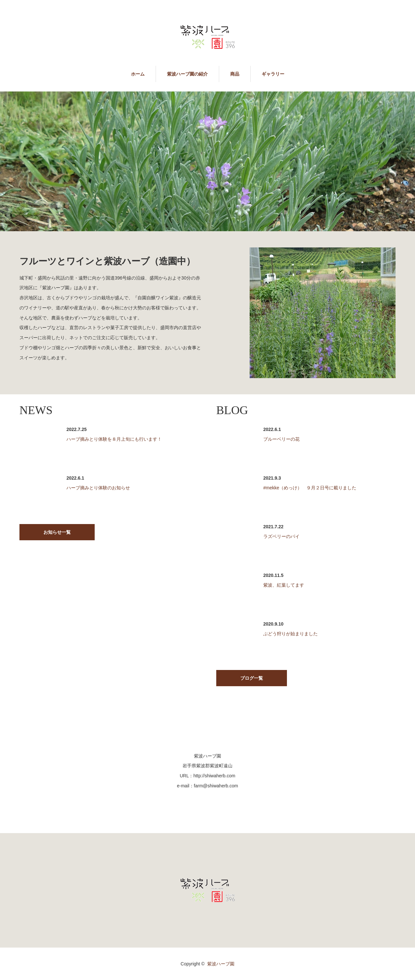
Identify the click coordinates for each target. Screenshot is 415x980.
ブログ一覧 (252, 678)
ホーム (138, 74)
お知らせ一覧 (57, 532)
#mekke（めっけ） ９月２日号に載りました (310, 488)
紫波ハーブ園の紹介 (187, 74)
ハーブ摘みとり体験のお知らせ (98, 488)
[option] (207, 161)
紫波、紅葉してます (284, 585)
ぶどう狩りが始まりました (290, 634)
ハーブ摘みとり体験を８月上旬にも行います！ (114, 439)
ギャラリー (273, 74)
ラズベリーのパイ (281, 536)
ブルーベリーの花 (281, 439)
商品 (235, 74)
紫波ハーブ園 (221, 964)
